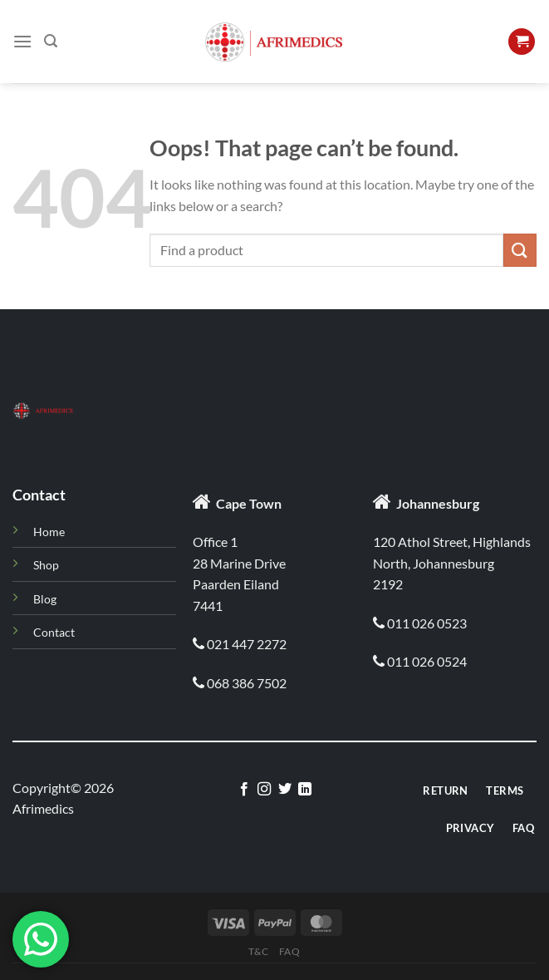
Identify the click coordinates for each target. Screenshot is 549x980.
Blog (45, 599)
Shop (46, 565)
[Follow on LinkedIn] (305, 790)
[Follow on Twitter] (285, 790)
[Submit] (520, 250)
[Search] (51, 41)
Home (49, 532)
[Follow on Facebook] (244, 790)
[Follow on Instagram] (264, 790)
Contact (54, 632)
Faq (290, 951)
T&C (258, 951)
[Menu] (22, 41)
